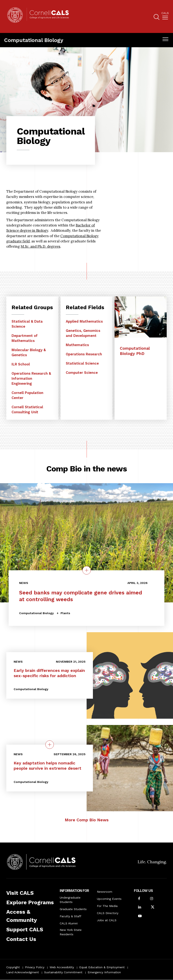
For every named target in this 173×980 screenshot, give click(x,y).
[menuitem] (165, 16)
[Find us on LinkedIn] (140, 907)
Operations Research (84, 354)
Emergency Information (104, 972)
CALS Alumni (69, 923)
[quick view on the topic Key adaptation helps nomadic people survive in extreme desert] (50, 745)
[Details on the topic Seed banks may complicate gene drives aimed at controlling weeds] (87, 570)
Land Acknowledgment (23, 972)
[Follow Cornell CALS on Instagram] (152, 899)
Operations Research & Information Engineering (31, 378)
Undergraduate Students (70, 900)
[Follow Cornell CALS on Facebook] (139, 899)
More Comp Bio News (87, 820)
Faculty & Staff (71, 916)
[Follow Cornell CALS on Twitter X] (153, 907)
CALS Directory (108, 913)
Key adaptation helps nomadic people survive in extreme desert (48, 766)
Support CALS (25, 929)
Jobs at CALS (107, 920)
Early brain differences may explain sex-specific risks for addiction (49, 673)
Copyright (13, 967)
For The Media (107, 906)
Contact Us (21, 939)
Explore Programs (30, 902)
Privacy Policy (35, 967)
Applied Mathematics (84, 321)
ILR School (21, 364)
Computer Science (82, 373)
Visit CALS (20, 893)
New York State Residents (71, 932)
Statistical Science (82, 363)
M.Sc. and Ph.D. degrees (40, 246)
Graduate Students (73, 909)
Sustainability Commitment (63, 972)
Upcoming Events (109, 899)
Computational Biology (34, 40)
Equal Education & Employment (102, 967)
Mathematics (77, 345)
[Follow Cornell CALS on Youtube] (140, 916)
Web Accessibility (62, 967)
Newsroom (105, 892)
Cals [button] (165, 13)
